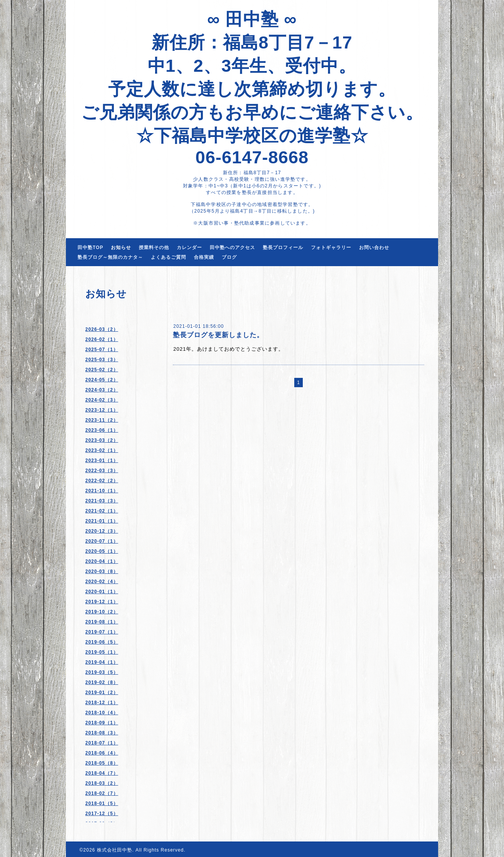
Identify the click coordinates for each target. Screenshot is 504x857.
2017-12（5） (102, 814)
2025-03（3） (102, 360)
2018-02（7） (102, 793)
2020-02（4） (102, 582)
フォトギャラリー (331, 248)
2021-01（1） (102, 521)
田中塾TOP (90, 248)
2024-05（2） (102, 380)
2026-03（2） (102, 329)
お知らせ (121, 248)
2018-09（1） (102, 723)
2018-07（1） (102, 743)
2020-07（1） (102, 541)
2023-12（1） (102, 410)
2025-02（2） (102, 370)
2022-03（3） (102, 471)
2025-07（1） (102, 350)
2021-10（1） (102, 491)
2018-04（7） (102, 773)
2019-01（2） (102, 693)
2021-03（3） (102, 501)
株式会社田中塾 (115, 850)
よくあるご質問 (168, 257)
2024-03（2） (102, 390)
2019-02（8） (102, 682)
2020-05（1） (102, 551)
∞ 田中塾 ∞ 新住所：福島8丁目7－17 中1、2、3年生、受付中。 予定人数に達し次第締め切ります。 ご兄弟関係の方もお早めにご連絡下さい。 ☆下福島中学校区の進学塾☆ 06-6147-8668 (252, 88)
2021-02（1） (102, 511)
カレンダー (189, 248)
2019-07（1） (102, 632)
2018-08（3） (102, 733)
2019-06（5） (102, 642)
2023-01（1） (102, 461)
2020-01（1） (102, 592)
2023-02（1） (102, 450)
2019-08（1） (102, 622)
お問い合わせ (374, 248)
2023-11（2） (102, 420)
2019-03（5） (102, 672)
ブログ (229, 257)
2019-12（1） (102, 602)
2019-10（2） (102, 612)
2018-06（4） (102, 753)
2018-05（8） (102, 763)
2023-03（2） (102, 440)
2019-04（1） (102, 662)
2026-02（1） (102, 339)
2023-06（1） (102, 430)
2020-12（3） (102, 531)
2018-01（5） (102, 803)
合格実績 (204, 257)
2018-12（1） (102, 703)
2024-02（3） (102, 400)
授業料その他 (154, 248)
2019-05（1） (102, 652)
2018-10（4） (102, 713)
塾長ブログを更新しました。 (218, 335)
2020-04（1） (102, 561)
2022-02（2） (102, 481)
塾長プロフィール (283, 248)
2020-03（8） (102, 571)
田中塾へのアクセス (232, 248)
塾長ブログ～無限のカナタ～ (110, 257)
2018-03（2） (102, 783)
